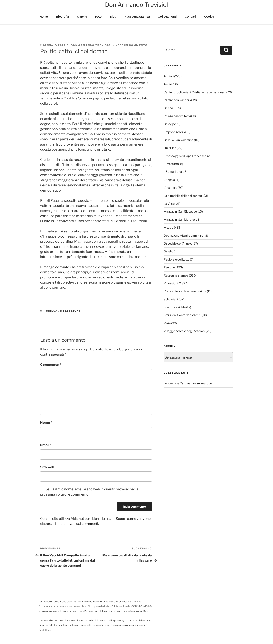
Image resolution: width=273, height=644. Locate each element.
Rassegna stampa (137, 17)
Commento (51, 365)
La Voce (169, 204)
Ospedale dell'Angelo (178, 243)
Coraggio (170, 124)
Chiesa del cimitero (177, 116)
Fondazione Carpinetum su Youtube (188, 383)
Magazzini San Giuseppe (180, 211)
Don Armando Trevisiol (92, 45)
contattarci (45, 630)
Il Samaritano (173, 172)
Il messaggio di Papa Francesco (185, 156)
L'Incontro (170, 188)
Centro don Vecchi (176, 100)
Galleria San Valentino (178, 140)
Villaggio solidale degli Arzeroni (184, 331)
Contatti (190, 17)
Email (46, 445)
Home (44, 17)
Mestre (168, 227)
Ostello (168, 251)
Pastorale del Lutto (176, 259)
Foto (98, 17)
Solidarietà (171, 299)
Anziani (169, 76)
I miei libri (170, 148)
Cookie (209, 17)
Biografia (62, 17)
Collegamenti (167, 17)
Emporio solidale (175, 132)
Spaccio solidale (175, 307)
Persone (169, 267)
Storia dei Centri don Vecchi (182, 315)
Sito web (47, 467)
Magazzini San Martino (179, 220)
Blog (113, 17)
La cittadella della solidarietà (183, 196)
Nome (46, 423)
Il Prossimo (171, 164)
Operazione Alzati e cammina (184, 236)
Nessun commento (132, 45)
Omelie (82, 17)
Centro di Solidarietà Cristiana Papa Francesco (195, 92)
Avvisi (168, 84)
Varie (167, 323)
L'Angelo (169, 180)
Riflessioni (70, 311)
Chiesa (52, 311)
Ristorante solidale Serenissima (185, 291)
